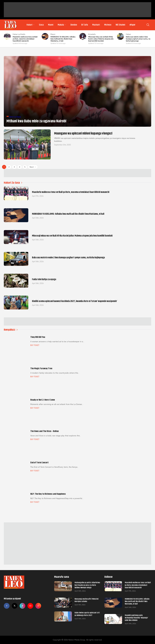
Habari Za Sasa (13, 183)
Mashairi (96, 25)
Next (33, 167)
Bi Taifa (85, 25)
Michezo (108, 25)
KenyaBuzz (11, 330)
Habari (31, 25)
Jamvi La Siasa (15, 117)
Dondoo (74, 25)
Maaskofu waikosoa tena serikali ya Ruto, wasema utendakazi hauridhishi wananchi (138, 585)
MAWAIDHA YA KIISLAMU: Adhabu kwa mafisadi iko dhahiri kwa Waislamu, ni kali (137, 601)
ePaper (132, 25)
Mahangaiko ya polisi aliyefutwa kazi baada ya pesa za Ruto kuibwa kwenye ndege (87, 585)
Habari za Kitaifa (19, 34)
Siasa (41, 25)
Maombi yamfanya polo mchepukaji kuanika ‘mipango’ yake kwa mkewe (136, 618)
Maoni (51, 25)
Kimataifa (92, 34)
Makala (62, 25)
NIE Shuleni (120, 25)
